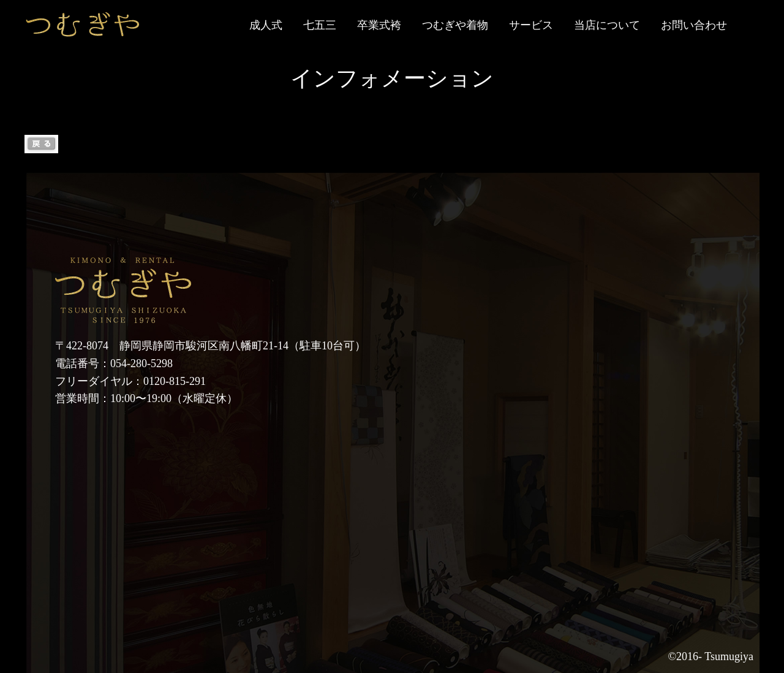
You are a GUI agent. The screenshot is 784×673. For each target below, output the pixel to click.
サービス (531, 25)
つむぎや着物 (455, 25)
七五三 (320, 25)
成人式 (266, 25)
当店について (607, 25)
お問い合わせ (694, 25)
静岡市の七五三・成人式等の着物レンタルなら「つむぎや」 (83, 25)
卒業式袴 (379, 25)
